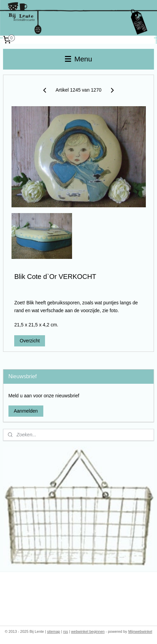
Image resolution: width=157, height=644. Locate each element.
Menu (78, 59)
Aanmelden (26, 411)
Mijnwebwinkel (140, 631)
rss (65, 631)
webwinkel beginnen (88, 631)
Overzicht (30, 341)
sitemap (54, 631)
